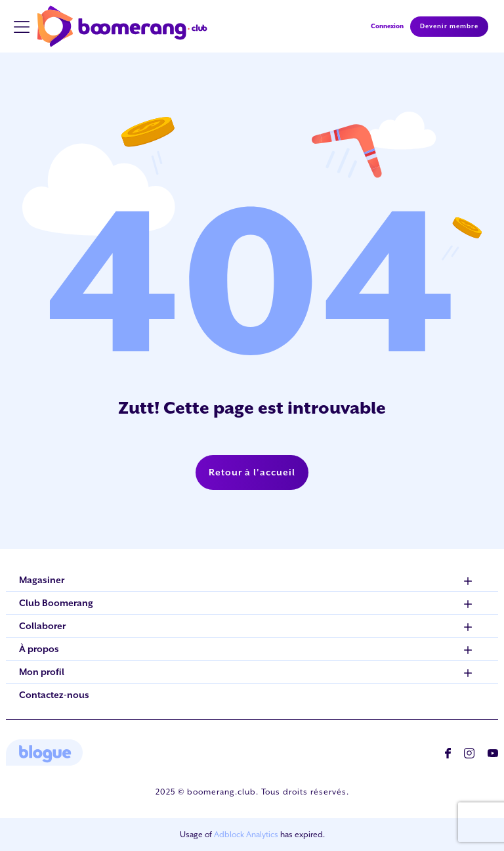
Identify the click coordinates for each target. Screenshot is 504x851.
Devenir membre (449, 26)
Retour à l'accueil (252, 472)
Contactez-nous (54, 695)
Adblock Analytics (246, 835)
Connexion (387, 26)
